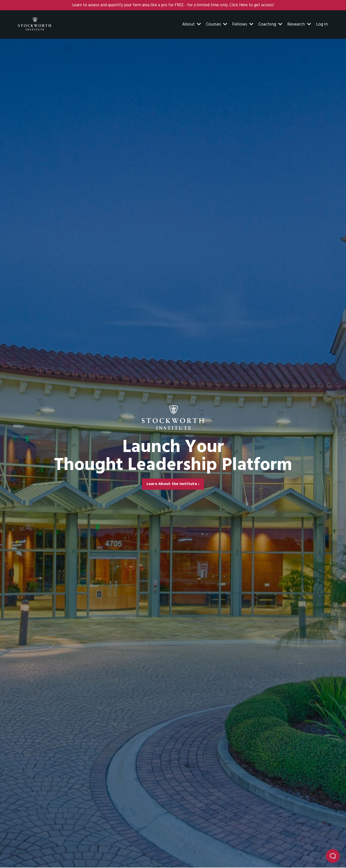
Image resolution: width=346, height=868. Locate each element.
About (192, 25)
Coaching (270, 25)
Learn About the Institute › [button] (173, 484)
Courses (217, 25)
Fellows (243, 25)
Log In (322, 25)
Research (299, 25)
